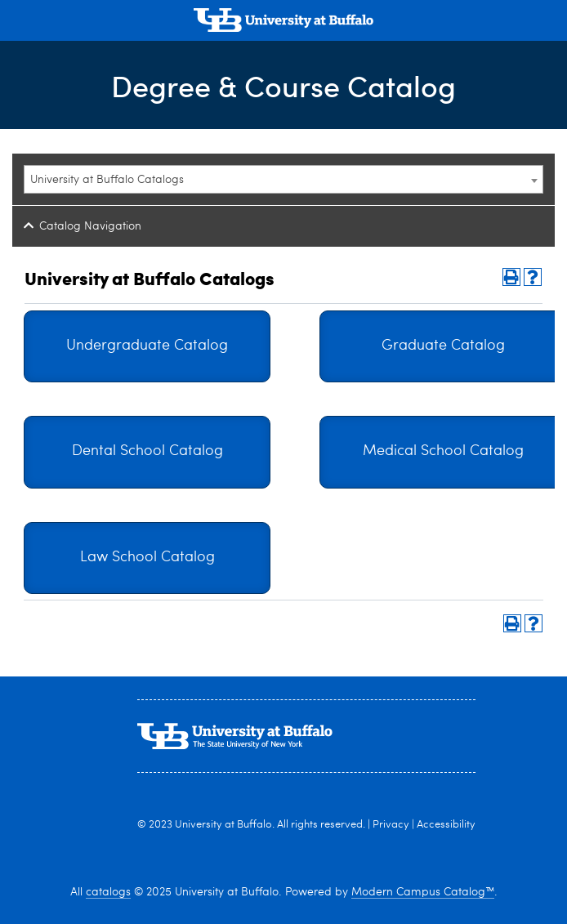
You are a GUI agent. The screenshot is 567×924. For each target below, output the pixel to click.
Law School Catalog (147, 558)
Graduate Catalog (443, 346)
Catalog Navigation (90, 226)
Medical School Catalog (443, 451)
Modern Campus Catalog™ (423, 892)
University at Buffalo (223, 825)
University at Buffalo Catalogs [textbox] (107, 180)
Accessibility (446, 825)
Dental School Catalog (147, 451)
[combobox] (283, 179)
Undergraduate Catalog (147, 346)
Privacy (391, 825)
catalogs (108, 892)
